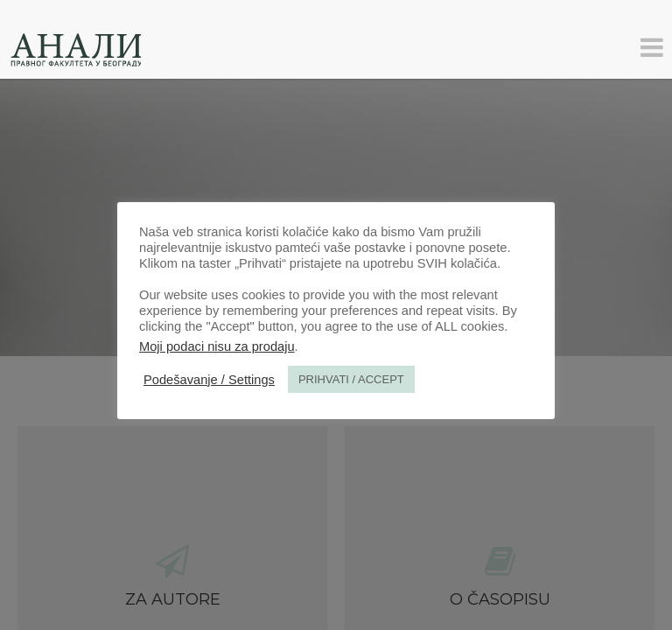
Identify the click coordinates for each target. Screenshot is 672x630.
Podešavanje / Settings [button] (209, 380)
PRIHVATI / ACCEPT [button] (351, 379)
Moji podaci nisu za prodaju (217, 346)
